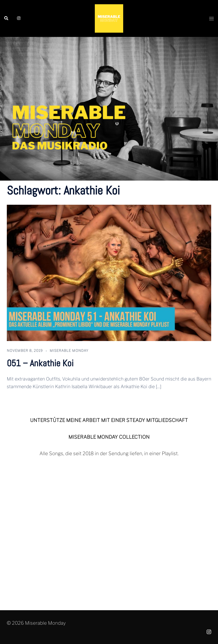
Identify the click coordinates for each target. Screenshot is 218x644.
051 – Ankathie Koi (40, 363)
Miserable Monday (69, 351)
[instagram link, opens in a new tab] (18, 18)
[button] (7, 18)
